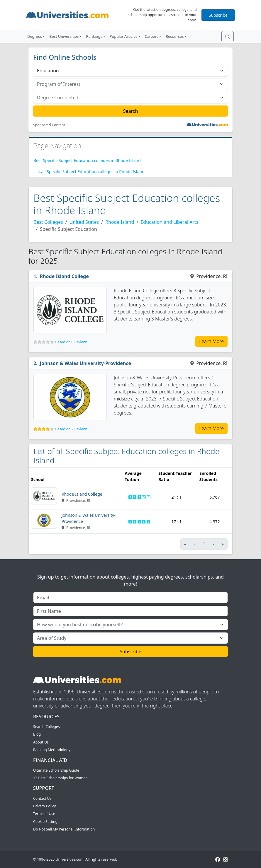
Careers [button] (152, 36)
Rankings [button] (94, 36)
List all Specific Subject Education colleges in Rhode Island (89, 172)
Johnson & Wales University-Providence (85, 363)
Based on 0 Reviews (71, 342)
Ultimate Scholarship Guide (56, 770)
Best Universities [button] (64, 36)
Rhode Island (120, 222)
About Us (41, 742)
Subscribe (218, 15)
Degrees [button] (35, 36)
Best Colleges (48, 222)
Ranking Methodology (52, 750)
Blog (37, 734)
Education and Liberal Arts (169, 222)
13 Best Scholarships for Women (60, 778)
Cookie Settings (46, 822)
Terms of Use (44, 814)
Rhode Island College (64, 276)
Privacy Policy (44, 806)
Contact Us (42, 798)
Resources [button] (175, 36)
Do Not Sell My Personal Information (64, 829)
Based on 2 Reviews (71, 429)
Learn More (211, 341)
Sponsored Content (49, 125)
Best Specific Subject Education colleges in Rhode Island (87, 160)
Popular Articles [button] (124, 36)
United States (84, 222)
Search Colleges (46, 727)
